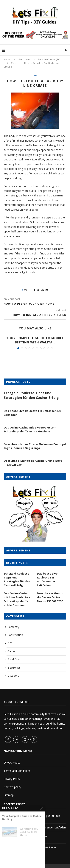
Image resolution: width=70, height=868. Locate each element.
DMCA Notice (12, 763)
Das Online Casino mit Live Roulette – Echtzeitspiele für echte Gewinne (30, 429)
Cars (14, 63)
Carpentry (13, 627)
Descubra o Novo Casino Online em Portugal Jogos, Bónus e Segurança (35, 446)
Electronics (25, 59)
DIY (10, 643)
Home (7, 59)
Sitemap (9, 795)
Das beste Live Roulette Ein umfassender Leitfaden (32, 413)
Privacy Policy (12, 779)
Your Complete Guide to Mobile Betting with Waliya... (35, 340)
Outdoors (13, 676)
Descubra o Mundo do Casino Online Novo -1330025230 (33, 463)
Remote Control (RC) (49, 59)
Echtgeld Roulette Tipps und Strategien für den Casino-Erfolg (31, 395)
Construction (15, 635)
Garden (12, 651)
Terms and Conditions (17, 771)
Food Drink (14, 659)
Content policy (12, 787)
